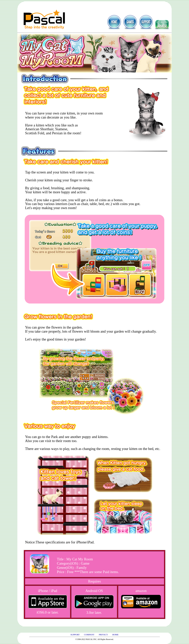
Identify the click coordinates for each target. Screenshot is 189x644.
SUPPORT (75, 635)
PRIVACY (103, 635)
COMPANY (89, 635)
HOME (115, 635)
